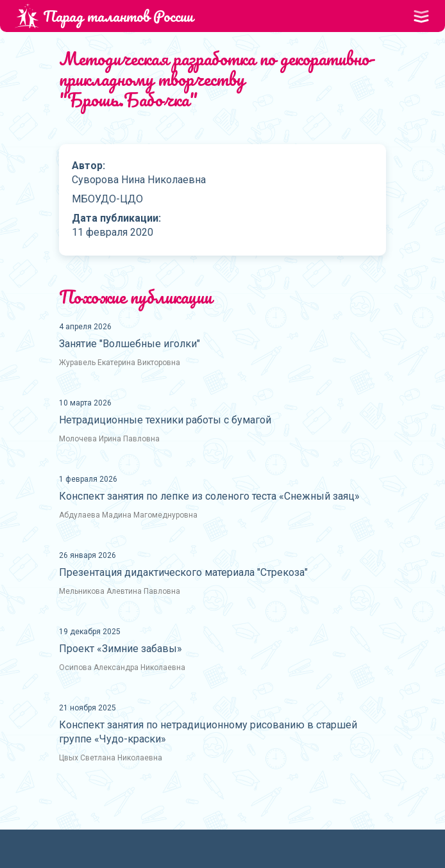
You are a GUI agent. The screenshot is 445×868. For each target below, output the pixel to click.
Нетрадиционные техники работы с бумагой (165, 420)
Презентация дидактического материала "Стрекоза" (183, 572)
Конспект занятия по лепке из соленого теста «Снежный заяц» (209, 496)
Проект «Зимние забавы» (121, 649)
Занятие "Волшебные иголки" (130, 344)
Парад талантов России (104, 16)
